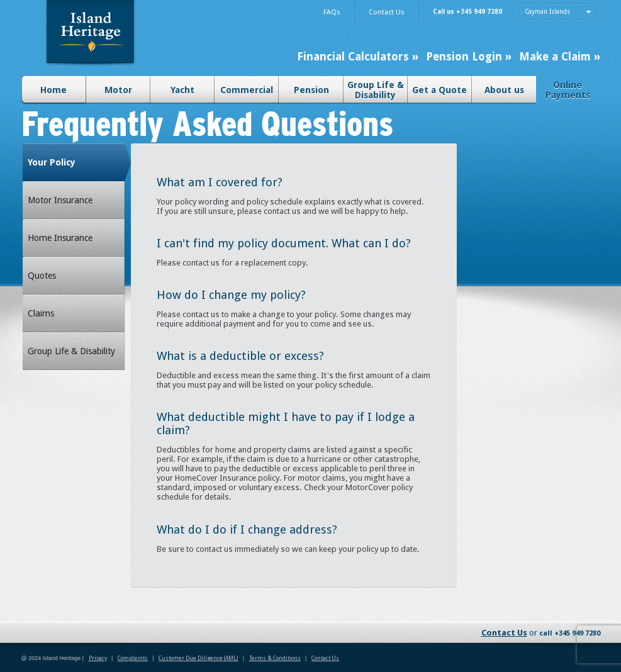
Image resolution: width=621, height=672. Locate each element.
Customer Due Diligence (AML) (198, 658)
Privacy (98, 658)
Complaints (133, 658)
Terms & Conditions (275, 658)
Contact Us (504, 633)
